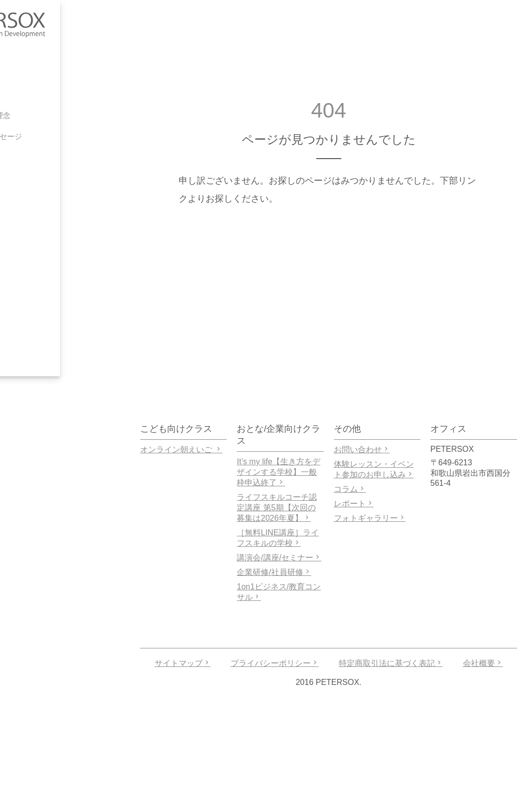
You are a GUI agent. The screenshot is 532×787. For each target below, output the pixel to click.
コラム (350, 489)
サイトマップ (183, 663)
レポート (354, 504)
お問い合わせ (362, 450)
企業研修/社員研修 (274, 572)
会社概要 (483, 663)
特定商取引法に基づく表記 (391, 663)
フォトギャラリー (370, 518)
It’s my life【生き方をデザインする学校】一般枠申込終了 (279, 472)
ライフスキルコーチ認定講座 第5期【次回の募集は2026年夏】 (277, 508)
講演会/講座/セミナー (279, 558)
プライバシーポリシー (275, 663)
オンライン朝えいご (181, 450)
